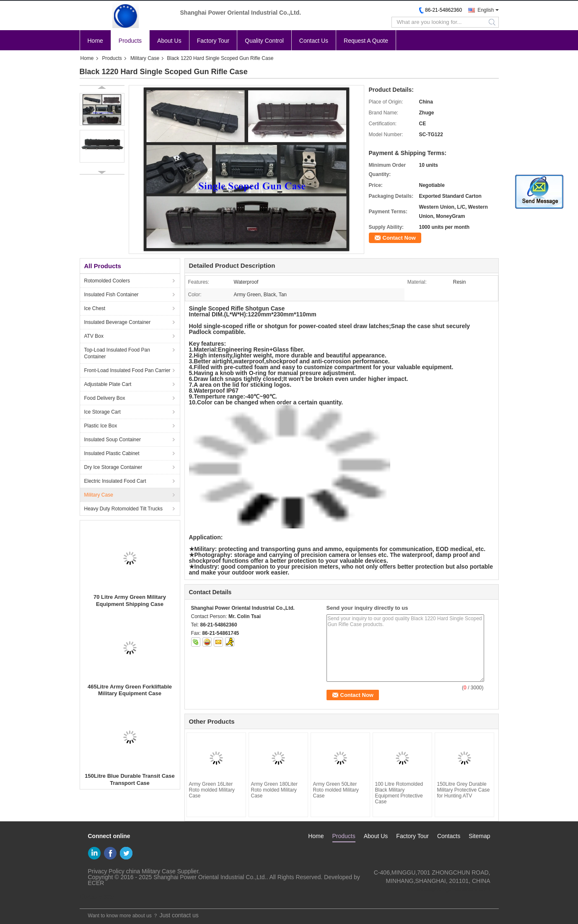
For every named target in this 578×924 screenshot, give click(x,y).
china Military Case (151, 871)
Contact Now (399, 238)
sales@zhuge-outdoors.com (454, 889)
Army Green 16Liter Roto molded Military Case (212, 790)
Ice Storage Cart (102, 412)
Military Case (145, 58)
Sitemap (479, 836)
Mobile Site (97, 897)
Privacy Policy (106, 871)
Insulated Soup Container (113, 440)
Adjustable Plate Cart (108, 384)
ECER (96, 883)
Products (130, 41)
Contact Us (314, 41)
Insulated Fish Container (111, 295)
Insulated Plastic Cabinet (112, 453)
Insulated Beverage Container (118, 322)
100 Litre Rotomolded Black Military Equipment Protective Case (399, 793)
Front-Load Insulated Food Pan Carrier (127, 370)
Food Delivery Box (105, 398)
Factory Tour (213, 41)
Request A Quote (366, 41)
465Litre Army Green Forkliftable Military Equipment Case (130, 690)
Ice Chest (95, 308)
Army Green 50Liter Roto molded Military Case (336, 790)
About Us (169, 41)
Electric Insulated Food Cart (115, 481)
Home (95, 41)
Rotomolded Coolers (107, 281)
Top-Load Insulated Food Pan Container (117, 353)
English (486, 10)
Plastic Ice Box (101, 426)
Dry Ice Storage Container (113, 467)
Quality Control (264, 41)
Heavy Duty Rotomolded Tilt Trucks (123, 509)
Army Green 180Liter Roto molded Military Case (274, 790)
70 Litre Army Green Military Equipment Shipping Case (130, 600)
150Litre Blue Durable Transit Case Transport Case (130, 779)
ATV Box (94, 336)
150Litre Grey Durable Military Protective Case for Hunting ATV (464, 790)
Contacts (449, 836)
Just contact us (179, 915)
